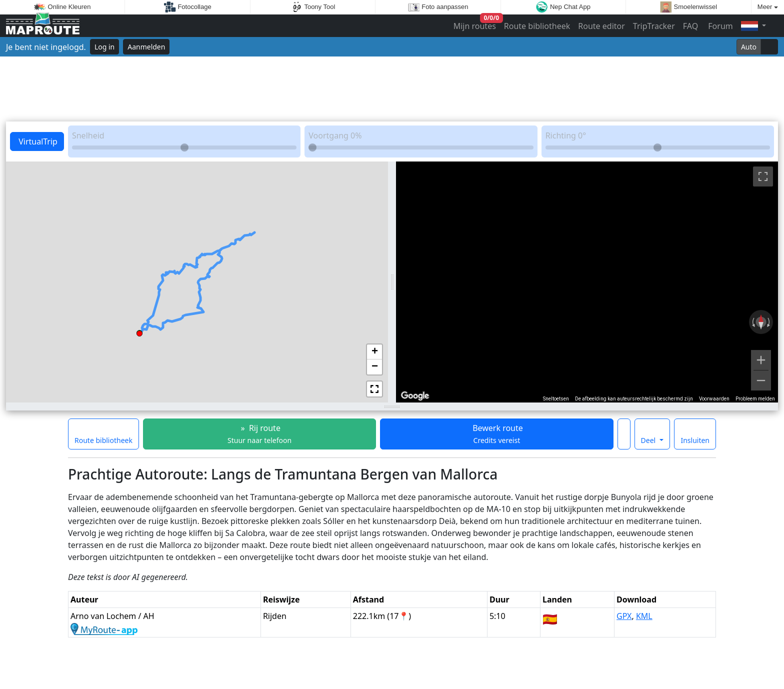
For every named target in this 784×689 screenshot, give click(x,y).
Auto (749, 47)
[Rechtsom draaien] (769, 322)
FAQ (690, 26)
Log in (104, 47)
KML (644, 616)
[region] (587, 282)
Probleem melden (755, 399)
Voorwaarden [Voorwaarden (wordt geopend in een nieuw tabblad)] (714, 399)
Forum (719, 26)
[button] (139, 332)
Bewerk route (497, 434)
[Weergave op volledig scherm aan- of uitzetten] (763, 176)
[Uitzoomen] (761, 380)
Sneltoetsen (556, 399)
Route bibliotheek (537, 26)
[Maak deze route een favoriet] (624, 434)
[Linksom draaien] (752, 322)
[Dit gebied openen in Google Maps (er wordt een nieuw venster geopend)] (415, 396)
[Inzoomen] (761, 360)
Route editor (601, 26)
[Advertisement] (392, 89)
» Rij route (259, 434)
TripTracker (654, 26)
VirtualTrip (37, 141)
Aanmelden (146, 47)
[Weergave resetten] (761, 322)
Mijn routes (476, 24)
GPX (624, 616)
